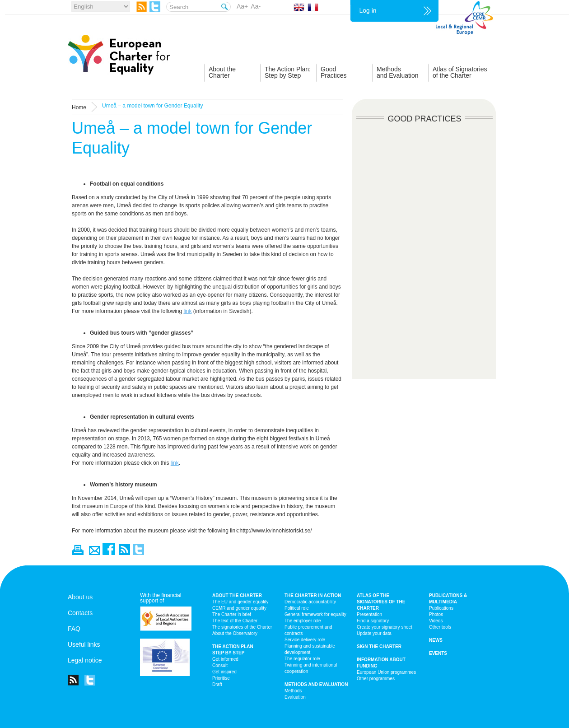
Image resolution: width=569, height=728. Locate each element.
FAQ (74, 629)
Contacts (80, 613)
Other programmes (376, 679)
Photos (436, 614)
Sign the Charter (379, 646)
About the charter (237, 595)
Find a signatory (373, 621)
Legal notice (85, 660)
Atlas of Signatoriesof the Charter (460, 72)
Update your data (374, 633)
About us (80, 597)
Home (79, 107)
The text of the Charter (235, 621)
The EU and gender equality (240, 602)
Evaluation (295, 697)
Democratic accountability (310, 602)
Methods (293, 691)
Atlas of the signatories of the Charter (381, 602)
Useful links (84, 644)
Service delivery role (305, 640)
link (187, 311)
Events (438, 653)
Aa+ (242, 6)
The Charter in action (313, 595)
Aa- (256, 6)
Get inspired (224, 672)
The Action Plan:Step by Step (288, 72)
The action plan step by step (233, 650)
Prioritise (221, 678)
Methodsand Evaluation (398, 72)
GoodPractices (334, 72)
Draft (217, 684)
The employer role (303, 621)
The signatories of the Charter (242, 627)
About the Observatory (235, 633)
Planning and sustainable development (310, 649)
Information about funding (381, 663)
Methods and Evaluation (316, 684)
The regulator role (302, 659)
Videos (436, 621)
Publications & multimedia (448, 599)
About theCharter (222, 72)
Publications (441, 608)
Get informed (225, 659)
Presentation (369, 614)
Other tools (440, 627)
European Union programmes (386, 672)
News (436, 640)
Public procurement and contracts (308, 630)
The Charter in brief (232, 614)
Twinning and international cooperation (311, 668)
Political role (297, 608)
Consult (220, 665)
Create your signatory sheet (385, 627)
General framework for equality (315, 614)
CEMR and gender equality (239, 608)
